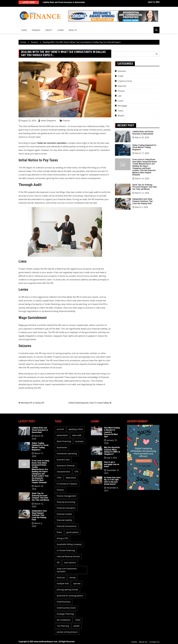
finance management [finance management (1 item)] (67, 496)
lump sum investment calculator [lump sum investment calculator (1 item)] (67, 570)
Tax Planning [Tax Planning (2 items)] (63, 626)
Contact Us (154, 642)
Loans (61, 30)
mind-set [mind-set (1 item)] (61, 578)
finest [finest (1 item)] (59, 532)
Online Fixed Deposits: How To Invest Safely (89, 403)
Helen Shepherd (48, 121)
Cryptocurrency (125, 81)
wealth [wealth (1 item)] (77, 626)
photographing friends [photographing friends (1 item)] (67, 590)
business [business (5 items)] (80, 441)
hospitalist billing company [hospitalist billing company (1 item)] (69, 544)
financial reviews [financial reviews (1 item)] (64, 514)
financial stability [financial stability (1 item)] (64, 520)
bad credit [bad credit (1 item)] (77, 435)
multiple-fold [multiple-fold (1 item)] (63, 583)
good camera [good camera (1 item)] (72, 532)
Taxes (24, 30)
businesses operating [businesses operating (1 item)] (67, 453)
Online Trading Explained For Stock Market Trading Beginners (144, 147)
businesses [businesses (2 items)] (62, 447)
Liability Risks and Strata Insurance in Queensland (64, 2)
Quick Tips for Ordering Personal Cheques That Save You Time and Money (145, 187)
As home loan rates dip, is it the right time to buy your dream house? (112, 481)
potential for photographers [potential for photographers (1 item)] (70, 596)
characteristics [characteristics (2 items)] (63, 472)
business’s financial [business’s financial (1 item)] (66, 466)
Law (120, 96)
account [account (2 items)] (60, 429)
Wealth (73, 30)
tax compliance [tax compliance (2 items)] (64, 620)
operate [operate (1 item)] (77, 583)
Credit (49, 30)
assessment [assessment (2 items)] (62, 435)
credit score (90, 272)
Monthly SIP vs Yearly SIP (33, 403)
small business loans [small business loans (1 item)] (66, 608)
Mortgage (122, 106)
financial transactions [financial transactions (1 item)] (67, 526)
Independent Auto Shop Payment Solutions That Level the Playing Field (143, 201)
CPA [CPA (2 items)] (76, 472)
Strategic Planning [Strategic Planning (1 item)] (65, 614)
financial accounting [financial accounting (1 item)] (66, 502)
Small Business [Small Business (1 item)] (64, 602)
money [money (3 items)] (72, 578)
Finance (36, 30)
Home (134, 642)
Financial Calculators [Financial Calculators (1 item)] (66, 508)
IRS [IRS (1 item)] (58, 563)
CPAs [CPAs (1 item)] (59, 478)
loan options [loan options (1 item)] (70, 563)
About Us (143, 642)
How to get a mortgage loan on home (112, 464)
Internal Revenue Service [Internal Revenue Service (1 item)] (68, 556)
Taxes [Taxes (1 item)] (78, 620)
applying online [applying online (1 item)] (76, 429)
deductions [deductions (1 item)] (71, 478)
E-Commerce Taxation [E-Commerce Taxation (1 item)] (67, 484)
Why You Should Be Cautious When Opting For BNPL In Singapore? (112, 451)
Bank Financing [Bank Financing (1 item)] (64, 441)
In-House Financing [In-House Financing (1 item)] (66, 550)
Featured (122, 86)
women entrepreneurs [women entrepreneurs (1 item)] (67, 632)
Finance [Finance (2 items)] (60, 490)
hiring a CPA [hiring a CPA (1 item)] (62, 538)
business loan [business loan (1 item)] (63, 460)
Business (122, 71)
